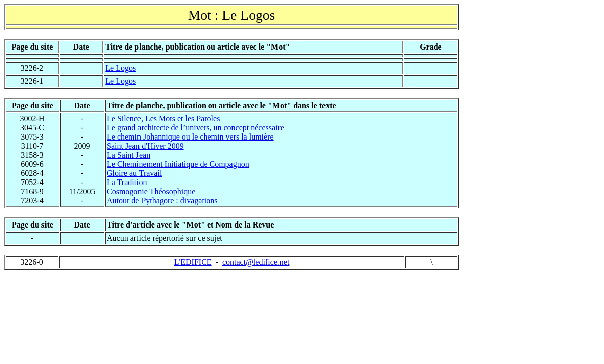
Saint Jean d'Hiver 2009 (145, 146)
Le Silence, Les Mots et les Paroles (163, 119)
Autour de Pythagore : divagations (162, 200)
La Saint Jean (128, 155)
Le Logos (121, 68)
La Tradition (127, 182)
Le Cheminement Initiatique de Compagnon (178, 164)
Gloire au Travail (134, 173)
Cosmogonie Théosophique (151, 191)
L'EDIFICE (193, 262)
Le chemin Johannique (190, 137)
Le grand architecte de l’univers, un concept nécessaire (195, 128)
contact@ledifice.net (256, 262)
